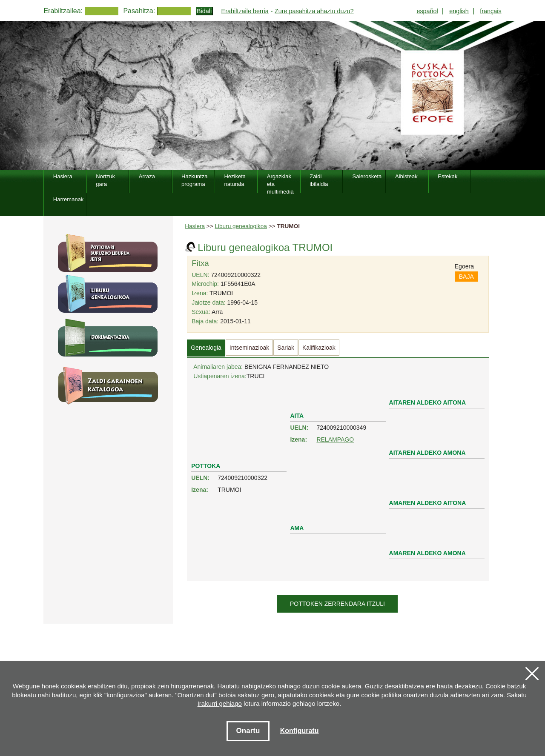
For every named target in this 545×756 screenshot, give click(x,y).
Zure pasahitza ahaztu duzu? (314, 11)
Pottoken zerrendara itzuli (337, 604)
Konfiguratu (300, 731)
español (427, 11)
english (459, 11)
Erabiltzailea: (63, 11)
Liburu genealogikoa (241, 226)
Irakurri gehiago (220, 703)
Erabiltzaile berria (245, 11)
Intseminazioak (249, 348)
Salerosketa (367, 176)
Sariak (286, 348)
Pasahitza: (139, 11)
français (490, 11)
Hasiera (195, 226)
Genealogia (206, 348)
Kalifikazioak (319, 348)
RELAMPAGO (335, 439)
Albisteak (406, 176)
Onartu (248, 731)
